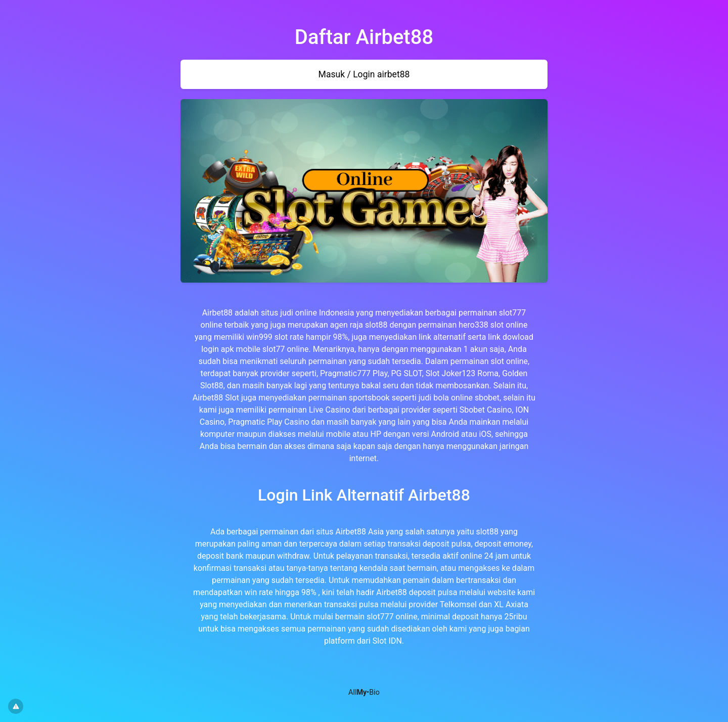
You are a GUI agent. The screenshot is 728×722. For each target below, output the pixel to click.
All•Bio (364, 692)
